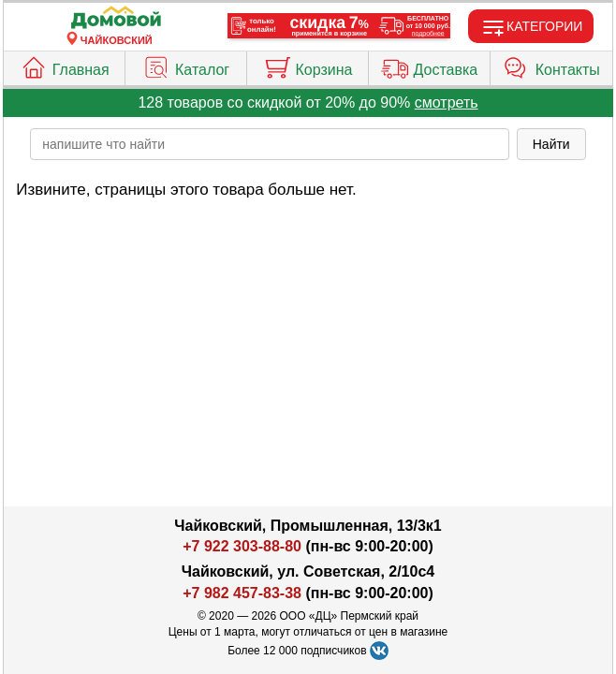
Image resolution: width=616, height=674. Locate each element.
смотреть (447, 103)
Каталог (186, 66)
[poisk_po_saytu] (269, 144)
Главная (65, 66)
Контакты (551, 66)
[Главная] (116, 18)
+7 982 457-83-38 (242, 593)
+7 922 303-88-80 (242, 546)
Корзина (308, 66)
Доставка (430, 66)
